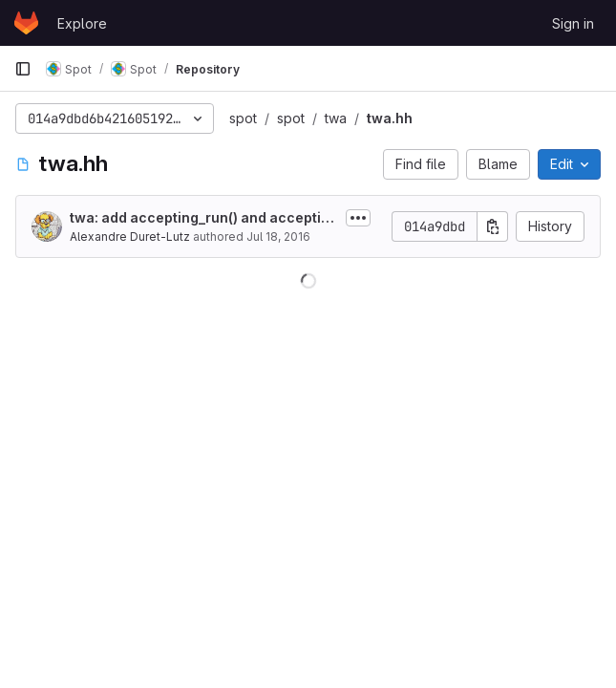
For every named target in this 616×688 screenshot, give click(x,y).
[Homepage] (26, 23)
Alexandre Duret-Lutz (130, 236)
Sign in (573, 23)
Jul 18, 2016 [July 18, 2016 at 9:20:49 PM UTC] (278, 236)
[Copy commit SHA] (493, 226)
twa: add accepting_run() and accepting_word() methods (204, 218)
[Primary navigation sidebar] (23, 69)
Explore (82, 23)
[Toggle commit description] (358, 218)
